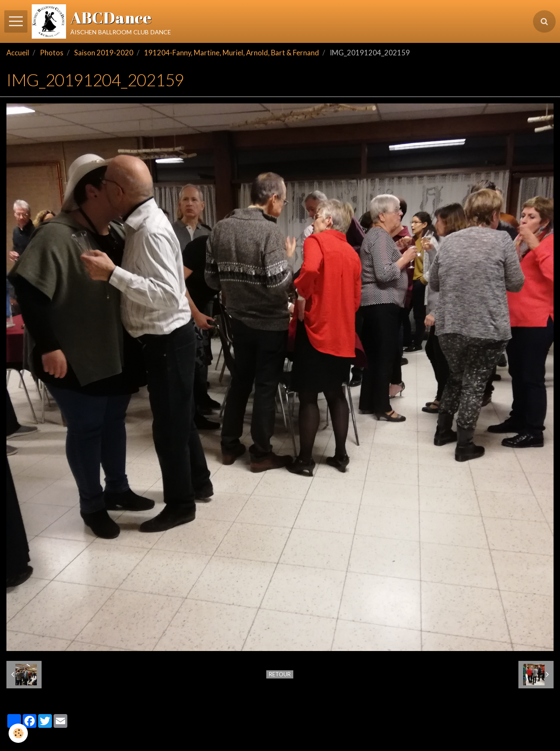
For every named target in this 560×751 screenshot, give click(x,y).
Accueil (18, 53)
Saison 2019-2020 (104, 53)
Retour (280, 674)
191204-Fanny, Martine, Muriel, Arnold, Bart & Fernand (232, 53)
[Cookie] (18, 733)
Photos (52, 53)
